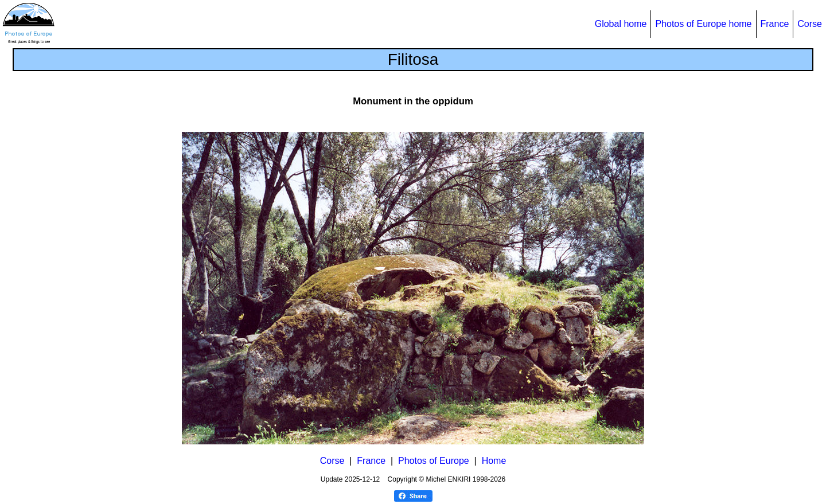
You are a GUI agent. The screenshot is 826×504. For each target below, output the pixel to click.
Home (494, 461)
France (775, 24)
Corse (810, 24)
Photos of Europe (434, 461)
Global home (621, 24)
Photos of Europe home (703, 24)
